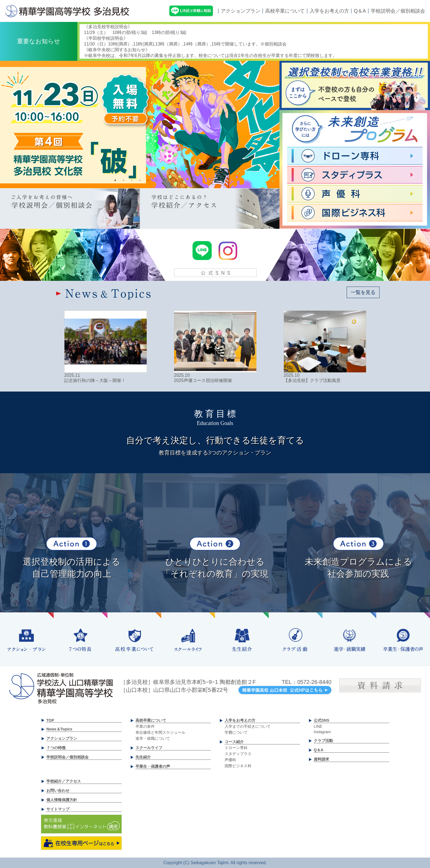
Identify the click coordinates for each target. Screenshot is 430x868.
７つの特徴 (56, 748)
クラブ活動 (323, 741)
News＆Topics (59, 729)
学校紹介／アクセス (64, 781)
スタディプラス (238, 754)
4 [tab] (140, 180)
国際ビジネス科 (238, 766)
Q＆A (360, 11)
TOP (50, 720)
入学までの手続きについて (248, 726)
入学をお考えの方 (329, 11)
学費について (236, 732)
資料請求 (321, 759)
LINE (318, 726)
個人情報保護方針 (62, 800)
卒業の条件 (145, 726)
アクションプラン (241, 11)
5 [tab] (148, 180)
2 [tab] (123, 180)
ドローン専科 (236, 748)
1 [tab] (115, 180)
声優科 (230, 760)
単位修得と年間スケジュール (160, 732)
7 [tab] (165, 180)
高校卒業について (285, 11)
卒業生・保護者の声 (153, 766)
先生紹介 (143, 757)
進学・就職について (153, 738)
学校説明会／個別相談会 (398, 11)
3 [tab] (132, 180)
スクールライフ (149, 748)
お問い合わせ (58, 790)
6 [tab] (156, 180)
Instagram (322, 732)
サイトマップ (58, 809)
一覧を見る (363, 292)
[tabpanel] (140, 125)
